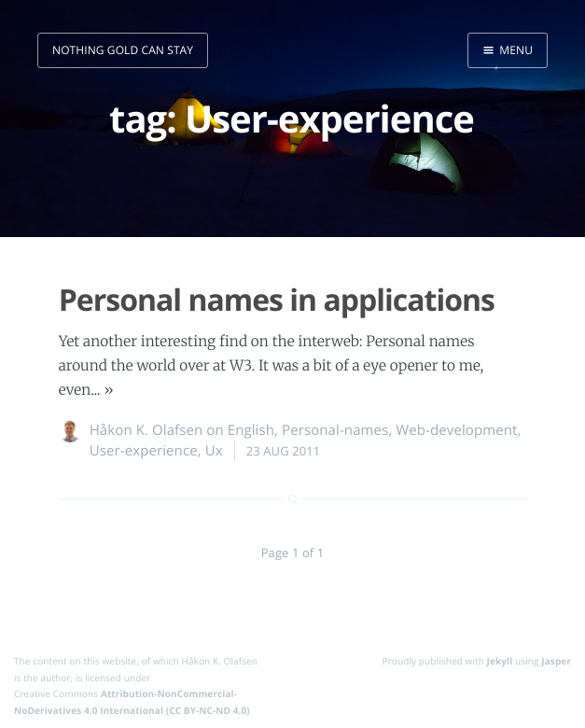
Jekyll (500, 661)
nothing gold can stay (123, 50)
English (251, 430)
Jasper (556, 661)
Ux (214, 451)
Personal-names (335, 430)
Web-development (456, 430)
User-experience (144, 451)
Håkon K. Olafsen (146, 430)
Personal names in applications (277, 300)
